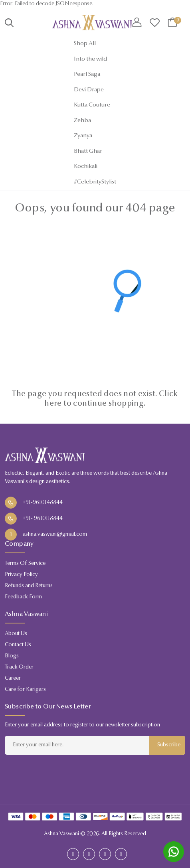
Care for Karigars (25, 690)
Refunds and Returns (29, 586)
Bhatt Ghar (88, 151)
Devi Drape (89, 90)
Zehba (82, 121)
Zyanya (83, 136)
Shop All (85, 44)
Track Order (19, 667)
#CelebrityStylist (95, 182)
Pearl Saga (87, 74)
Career (13, 679)
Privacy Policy (21, 575)
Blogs (12, 656)
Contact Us (18, 645)
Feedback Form (23, 597)
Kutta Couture (92, 105)
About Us (16, 634)
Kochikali (86, 167)
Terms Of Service (25, 564)
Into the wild (90, 59)
